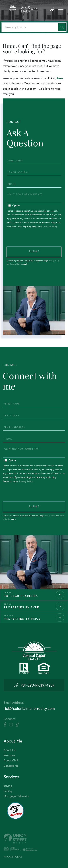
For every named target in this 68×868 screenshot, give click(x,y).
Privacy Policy (51, 227)
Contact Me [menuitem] (11, 766)
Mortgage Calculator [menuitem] (17, 796)
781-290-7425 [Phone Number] (52, 9)
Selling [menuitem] (8, 791)
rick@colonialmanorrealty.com (29, 708)
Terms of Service (16, 264)
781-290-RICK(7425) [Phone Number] (37, 685)
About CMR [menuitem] (11, 760)
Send (34, 252)
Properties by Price (22, 619)
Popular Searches (21, 596)
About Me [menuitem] (10, 750)
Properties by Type (21, 608)
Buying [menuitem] (8, 786)
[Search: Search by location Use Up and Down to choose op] (34, 27)
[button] (62, 27)
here (60, 78)
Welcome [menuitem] (9, 755)
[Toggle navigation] (61, 9)
